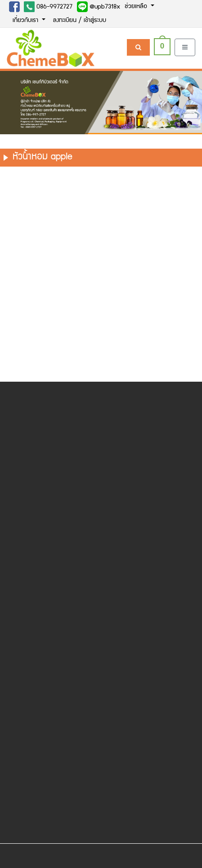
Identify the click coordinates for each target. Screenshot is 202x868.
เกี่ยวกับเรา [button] (26, 21)
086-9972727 (48, 7)
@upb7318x (99, 7)
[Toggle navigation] (185, 47)
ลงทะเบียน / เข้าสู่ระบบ (80, 21)
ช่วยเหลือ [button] (137, 7)
